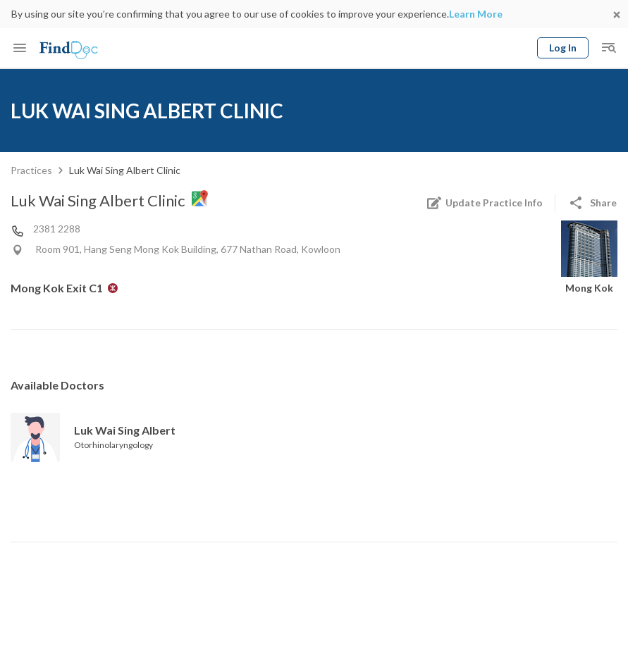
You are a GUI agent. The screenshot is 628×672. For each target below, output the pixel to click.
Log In (563, 48)
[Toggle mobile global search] (608, 48)
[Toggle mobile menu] (20, 48)
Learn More (476, 14)
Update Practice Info (484, 203)
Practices (31, 170)
